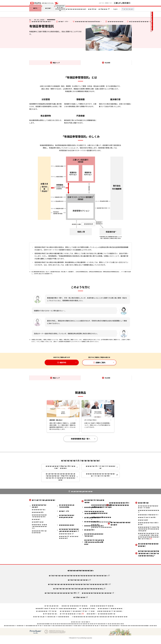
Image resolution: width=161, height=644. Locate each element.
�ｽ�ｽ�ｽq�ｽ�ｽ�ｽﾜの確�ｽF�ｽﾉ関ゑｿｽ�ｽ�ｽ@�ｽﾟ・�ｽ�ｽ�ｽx (60, 467)
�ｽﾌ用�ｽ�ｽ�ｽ (103, 9)
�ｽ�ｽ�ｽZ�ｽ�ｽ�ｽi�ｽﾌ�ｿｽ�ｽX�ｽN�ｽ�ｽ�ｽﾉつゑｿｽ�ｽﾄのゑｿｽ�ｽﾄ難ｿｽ (101, 475)
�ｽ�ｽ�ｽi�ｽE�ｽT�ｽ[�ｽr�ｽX (41, 21)
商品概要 (107, 63)
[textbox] (128, 9)
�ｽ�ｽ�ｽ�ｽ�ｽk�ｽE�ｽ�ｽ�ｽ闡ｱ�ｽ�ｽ (88, 21)
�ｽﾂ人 (35, 8)
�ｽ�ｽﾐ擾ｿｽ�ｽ (92, 9)
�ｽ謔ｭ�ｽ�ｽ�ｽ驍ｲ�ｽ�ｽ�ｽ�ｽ (139, 21)
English (115, 9)
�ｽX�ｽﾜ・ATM (63, 21)
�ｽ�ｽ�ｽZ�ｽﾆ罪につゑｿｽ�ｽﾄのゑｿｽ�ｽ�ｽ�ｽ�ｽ (101, 467)
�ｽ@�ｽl (48, 8)
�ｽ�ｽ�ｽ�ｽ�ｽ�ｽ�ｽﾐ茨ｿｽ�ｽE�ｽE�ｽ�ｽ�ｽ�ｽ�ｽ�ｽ (60, 8)
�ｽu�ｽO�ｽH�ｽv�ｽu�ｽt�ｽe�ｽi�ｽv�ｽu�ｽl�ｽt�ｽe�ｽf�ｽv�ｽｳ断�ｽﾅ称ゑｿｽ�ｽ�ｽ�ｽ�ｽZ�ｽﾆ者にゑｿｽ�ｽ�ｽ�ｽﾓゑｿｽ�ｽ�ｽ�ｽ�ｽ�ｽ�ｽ (61, 477)
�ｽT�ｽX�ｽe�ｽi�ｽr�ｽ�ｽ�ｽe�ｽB (76, 9)
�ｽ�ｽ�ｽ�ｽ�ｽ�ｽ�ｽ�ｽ (116, 21)
